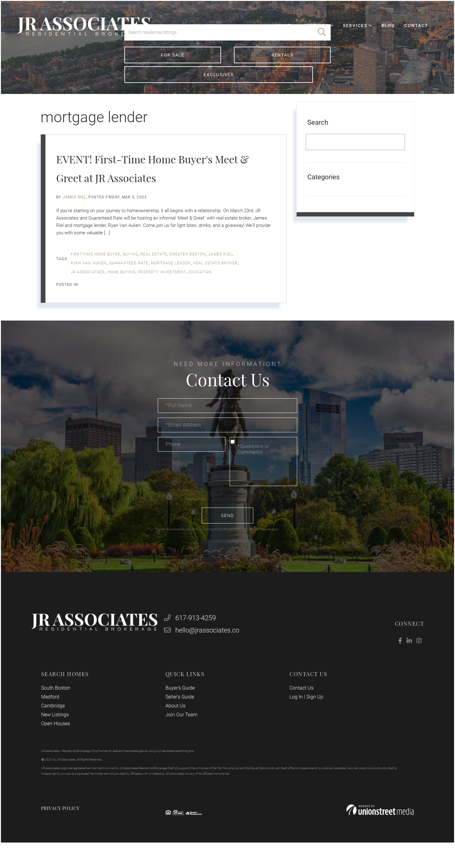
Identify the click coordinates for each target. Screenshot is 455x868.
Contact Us (300, 705)
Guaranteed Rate (129, 275)
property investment (162, 284)
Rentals (227, 86)
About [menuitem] (275, 33)
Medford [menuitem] (56, 714)
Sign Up (313, 714)
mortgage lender (171, 275)
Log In (294, 714)
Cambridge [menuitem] (59, 723)
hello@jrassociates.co (204, 647)
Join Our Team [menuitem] (183, 732)
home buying (121, 284)
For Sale (157, 86)
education (200, 284)
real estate (154, 267)
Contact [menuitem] (409, 33)
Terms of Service (260, 541)
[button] (322, 63)
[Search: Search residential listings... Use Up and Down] (219, 63)
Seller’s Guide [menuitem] (182, 714)
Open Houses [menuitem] (61, 741)
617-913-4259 (192, 635)
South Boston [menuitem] (62, 705)
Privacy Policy (197, 512)
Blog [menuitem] (381, 33)
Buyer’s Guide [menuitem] (182, 705)
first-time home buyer (95, 267)
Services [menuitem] (348, 33)
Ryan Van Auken (89, 275)
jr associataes (88, 284)
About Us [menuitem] (177, 723)
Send (227, 528)
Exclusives (298, 86)
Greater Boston (188, 267)
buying (130, 267)
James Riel (74, 209)
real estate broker (216, 275)
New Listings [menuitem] (61, 732)
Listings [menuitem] (310, 33)
